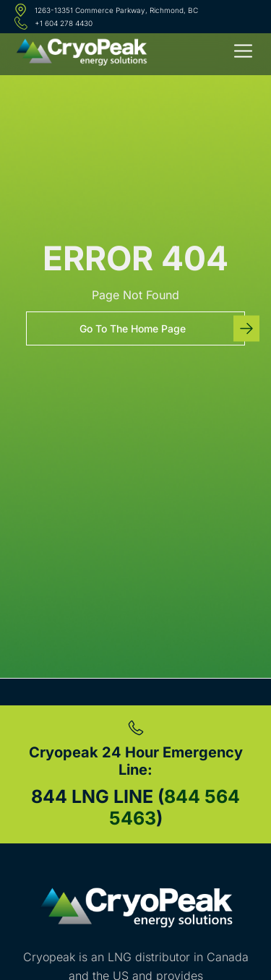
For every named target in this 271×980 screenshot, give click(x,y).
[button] (244, 53)
